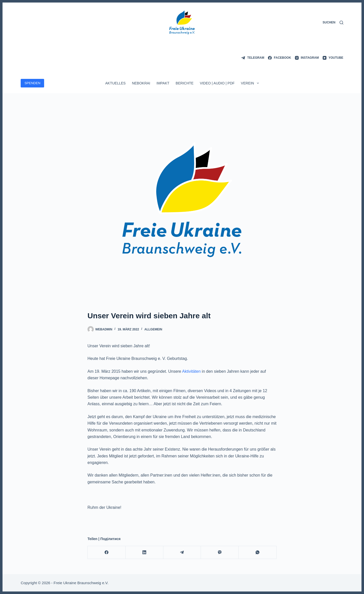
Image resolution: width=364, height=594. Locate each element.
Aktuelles (115, 83)
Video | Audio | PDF (217, 83)
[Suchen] (333, 23)
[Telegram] (253, 58)
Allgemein (153, 329)
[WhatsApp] (258, 553)
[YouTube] (333, 58)
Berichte (185, 83)
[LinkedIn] (144, 553)
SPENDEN (32, 83)
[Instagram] (307, 58)
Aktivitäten (191, 371)
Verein (251, 83)
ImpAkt (163, 83)
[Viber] (220, 553)
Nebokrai (141, 83)
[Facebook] (279, 58)
